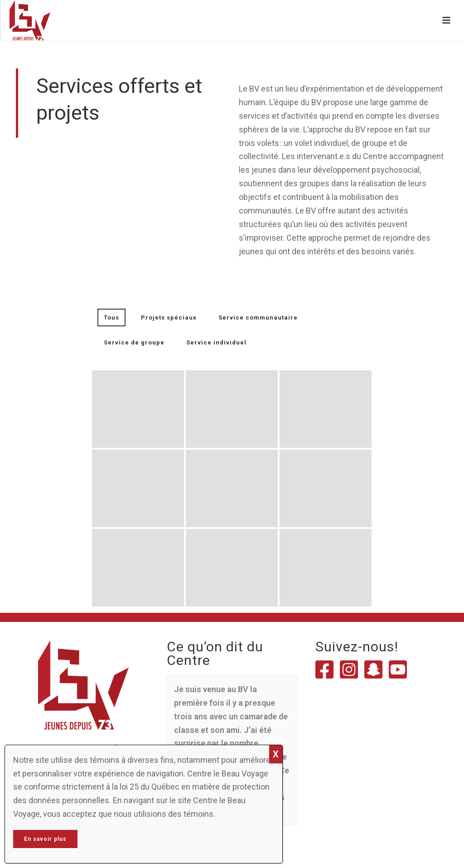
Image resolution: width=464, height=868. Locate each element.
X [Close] (276, 754)
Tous (111, 318)
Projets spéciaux (169, 318)
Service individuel (216, 342)
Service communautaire (258, 318)
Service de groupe (134, 342)
